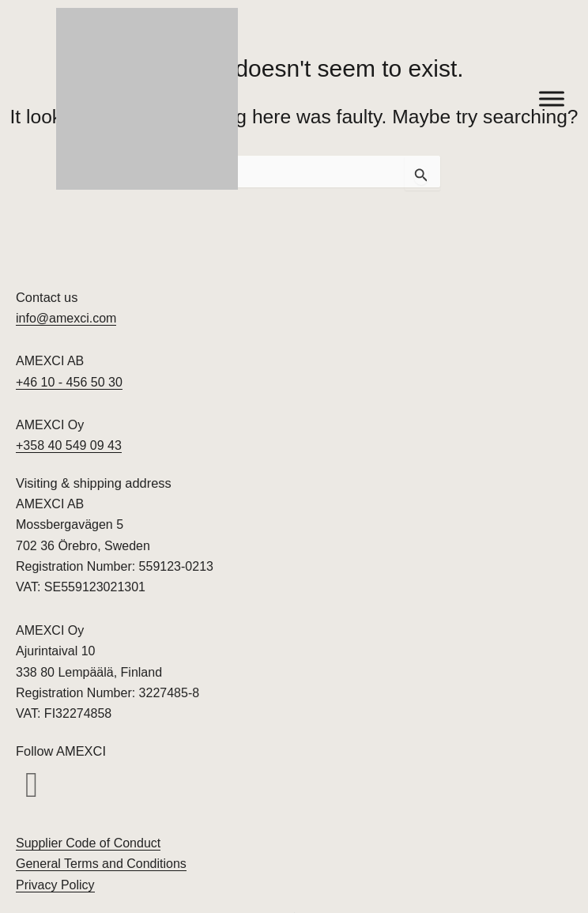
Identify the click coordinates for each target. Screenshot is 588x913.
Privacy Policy (55, 885)
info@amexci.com (66, 318)
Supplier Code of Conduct (88, 843)
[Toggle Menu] (552, 98)
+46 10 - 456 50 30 (69, 382)
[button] (32, 786)
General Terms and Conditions (101, 864)
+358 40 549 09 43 (69, 445)
